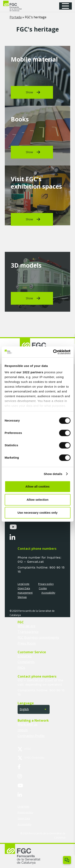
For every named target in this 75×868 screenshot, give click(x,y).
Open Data (24, 588)
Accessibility (48, 593)
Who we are (26, 626)
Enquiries (25, 656)
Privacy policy (46, 584)
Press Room (27, 643)
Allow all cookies (37, 486)
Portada (16, 17)
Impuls (23, 730)
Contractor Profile (31, 736)
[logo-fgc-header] (16, 6)
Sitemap (22, 597)
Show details (53, 474)
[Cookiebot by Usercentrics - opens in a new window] (53, 352)
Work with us (27, 724)
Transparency (28, 632)
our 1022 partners (30, 372)
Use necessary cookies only (37, 513)
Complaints (26, 662)
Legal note (23, 584)
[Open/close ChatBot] (67, 860)
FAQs (21, 668)
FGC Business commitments (38, 637)
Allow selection (37, 500)
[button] (67, 6)
